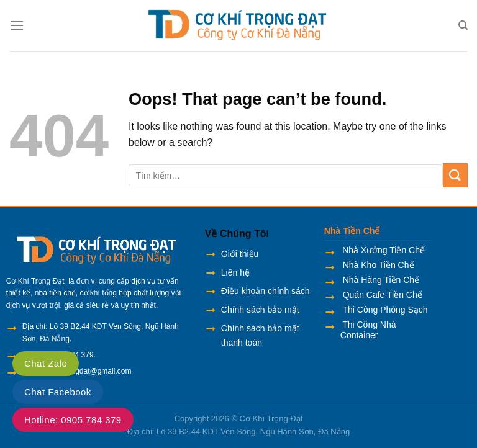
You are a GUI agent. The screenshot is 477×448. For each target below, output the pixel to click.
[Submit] (455, 175)
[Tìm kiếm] (463, 25)
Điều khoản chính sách (266, 291)
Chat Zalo (46, 363)
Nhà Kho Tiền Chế (377, 265)
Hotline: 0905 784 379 (73, 420)
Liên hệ (235, 272)
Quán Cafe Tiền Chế (381, 295)
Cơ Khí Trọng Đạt (271, 419)
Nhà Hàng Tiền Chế (380, 280)
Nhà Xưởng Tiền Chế (384, 250)
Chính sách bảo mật (260, 310)
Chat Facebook (58, 392)
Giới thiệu (240, 254)
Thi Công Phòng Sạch (384, 310)
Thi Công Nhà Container (368, 330)
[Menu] (17, 25)
